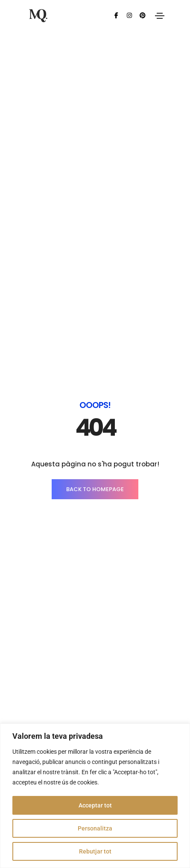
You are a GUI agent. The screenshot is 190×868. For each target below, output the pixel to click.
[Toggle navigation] (160, 16)
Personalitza (95, 828)
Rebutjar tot (95, 851)
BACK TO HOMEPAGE (95, 209)
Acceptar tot (95, 805)
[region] (95, 796)
